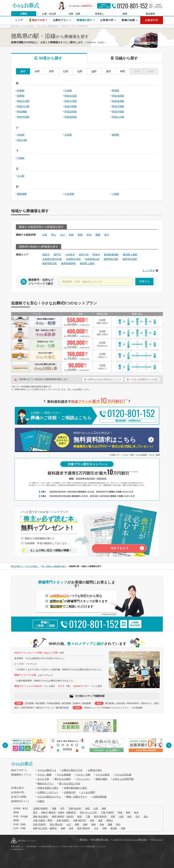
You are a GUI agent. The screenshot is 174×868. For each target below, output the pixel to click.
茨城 (120, 812)
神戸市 (82, 820)
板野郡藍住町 (50, 263)
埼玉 (82, 812)
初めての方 (39, 20)
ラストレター (83, 779)
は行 (94, 71)
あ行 (23, 71)
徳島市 (46, 255)
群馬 (128, 812)
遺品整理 (150, 14)
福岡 (35, 828)
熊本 (79, 828)
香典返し (100, 14)
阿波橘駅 (22, 112)
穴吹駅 (68, 91)
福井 (129, 816)
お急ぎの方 (152, 20)
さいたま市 (91, 812)
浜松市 (70, 816)
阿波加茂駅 (118, 101)
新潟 (96, 816)
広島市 (42, 824)
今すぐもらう (119, 548)
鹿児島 (114, 828)
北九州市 (43, 828)
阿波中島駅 (118, 112)
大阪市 (41, 801)
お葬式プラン (61, 20)
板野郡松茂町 (111, 259)
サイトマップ (157, 840)
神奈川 (45, 812)
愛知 (35, 816)
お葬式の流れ (95, 770)
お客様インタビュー (48, 792)
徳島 (94, 824)
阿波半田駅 (23, 117)
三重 (88, 816)
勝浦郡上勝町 (130, 255)
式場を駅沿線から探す (76, 788)
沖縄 (123, 828)
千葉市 (110, 812)
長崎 (63, 828)
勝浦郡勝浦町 (111, 255)
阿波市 (96, 255)
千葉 (103, 812)
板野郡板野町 (69, 263)
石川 (138, 816)
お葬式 (24, 14)
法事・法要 (74, 14)
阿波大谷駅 (23, 101)
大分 (96, 828)
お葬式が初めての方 (72, 770)
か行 (37, 71)
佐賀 (71, 828)
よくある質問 (88, 792)
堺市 (50, 820)
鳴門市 (57, 255)
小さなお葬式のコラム (49, 797)
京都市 (65, 820)
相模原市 (71, 812)
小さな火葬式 (103, 775)
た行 (66, 71)
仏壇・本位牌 (49, 14)
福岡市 (53, 828)
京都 (59, 820)
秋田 (87, 808)
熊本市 (86, 828)
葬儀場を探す (85, 20)
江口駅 (21, 176)
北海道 (36, 808)
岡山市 (59, 824)
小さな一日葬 (83, 775)
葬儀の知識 (129, 20)
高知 (89, 235)
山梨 (121, 816)
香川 (107, 235)
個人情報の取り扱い (100, 840)
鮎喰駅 (21, 91)
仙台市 (77, 808)
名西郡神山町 (92, 259)
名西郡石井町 (73, 259)
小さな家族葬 (64, 775)
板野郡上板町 (87, 263)
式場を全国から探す (48, 788)
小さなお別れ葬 (123, 775)
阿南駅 (116, 91)
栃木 (136, 812)
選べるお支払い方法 (70, 783)
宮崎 (104, 828)
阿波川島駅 (71, 106)
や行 (122, 71)
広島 (45, 235)
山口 (62, 235)
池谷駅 (21, 135)
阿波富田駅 (71, 112)
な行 (80, 71)
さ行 (51, 71)
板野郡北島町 (130, 259)
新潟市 (103, 816)
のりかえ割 (43, 779)
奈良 (92, 820)
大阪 (35, 820)
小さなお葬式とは (47, 770)
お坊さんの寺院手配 (123, 779)
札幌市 (44, 808)
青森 (54, 808)
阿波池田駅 (118, 96)
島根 (80, 235)
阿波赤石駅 (71, 96)
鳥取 (71, 235)
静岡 (54, 816)
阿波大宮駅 (71, 101)
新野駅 (21, 96)
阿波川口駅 (23, 106)
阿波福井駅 (71, 117)
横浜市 (52, 812)
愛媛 (98, 235)
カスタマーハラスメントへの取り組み (130, 840)
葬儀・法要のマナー (77, 797)
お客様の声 (107, 20)
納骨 (125, 14)
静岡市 (61, 816)
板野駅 (116, 135)
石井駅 (68, 135)
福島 (104, 808)
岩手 (62, 808)
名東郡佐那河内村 (52, 259)
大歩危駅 (69, 194)
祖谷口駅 (22, 140)
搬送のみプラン (46, 783)
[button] (5, 745)
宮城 (71, 808)
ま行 (108, 71)
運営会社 (84, 840)
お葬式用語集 (100, 797)
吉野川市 (84, 255)
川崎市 (61, 812)
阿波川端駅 (118, 106)
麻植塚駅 (22, 194)
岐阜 (80, 816)
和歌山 (110, 820)
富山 (146, 816)
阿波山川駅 (118, 117)
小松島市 (70, 255)
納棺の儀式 (102, 779)
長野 (113, 816)
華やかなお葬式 (63, 779)
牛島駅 (21, 158)
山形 (96, 808)
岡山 (54, 235)
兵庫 (75, 820)
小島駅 (116, 194)
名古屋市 (43, 816)
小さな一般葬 (44, 775)
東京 (35, 812)
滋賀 (100, 820)
